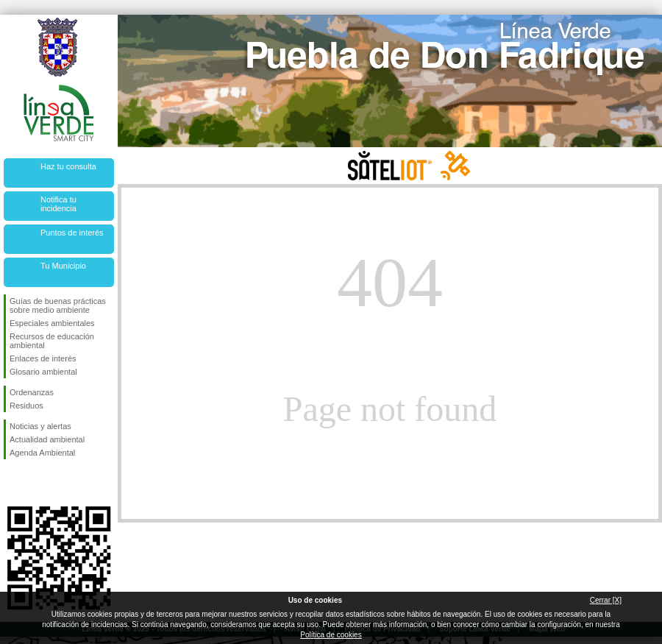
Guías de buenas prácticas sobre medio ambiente (58, 305)
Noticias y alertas (40, 426)
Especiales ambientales (52, 323)
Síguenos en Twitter (37, 483)
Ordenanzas (32, 392)
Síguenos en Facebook (13, 483)
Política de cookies (331, 635)
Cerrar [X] (606, 600)
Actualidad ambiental (47, 439)
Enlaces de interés (43, 358)
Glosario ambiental (43, 372)
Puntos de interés (72, 233)
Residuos (26, 406)
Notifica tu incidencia (58, 204)
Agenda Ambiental (42, 453)
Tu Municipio (63, 266)
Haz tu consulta (68, 166)
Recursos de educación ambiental (52, 341)
